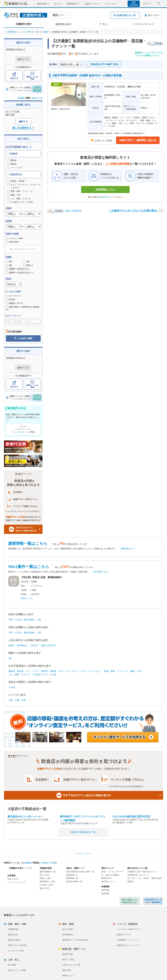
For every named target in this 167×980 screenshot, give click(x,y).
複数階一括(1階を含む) (18, 269)
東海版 (44, 863)
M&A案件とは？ (101, 572)
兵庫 (24, 700)
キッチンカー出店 (16, 951)
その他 (12, 687)
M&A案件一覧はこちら (29, 567)
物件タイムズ (107, 868)
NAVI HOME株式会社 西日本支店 (131, 816)
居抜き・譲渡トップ (75, 868)
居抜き (12, 645)
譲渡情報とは (72, 875)
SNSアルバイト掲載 (17, 970)
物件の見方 (45, 888)
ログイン (106, 197)
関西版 (36, 863)
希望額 (24, 594)
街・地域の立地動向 (110, 875)
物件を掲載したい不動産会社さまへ (130, 901)
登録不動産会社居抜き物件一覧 (80, 872)
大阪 (37, 32)
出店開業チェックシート (128, 940)
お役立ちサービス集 (71, 965)
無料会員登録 (134, 4)
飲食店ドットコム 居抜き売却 (153, 901)
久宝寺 (18, 620)
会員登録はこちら (105, 189)
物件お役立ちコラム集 (137, 868)
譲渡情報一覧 (72, 878)
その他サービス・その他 (44, 674)
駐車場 (10, 300)
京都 (17, 700)
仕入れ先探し (68, 929)
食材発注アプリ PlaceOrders (75, 940)
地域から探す (46, 878)
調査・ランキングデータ (112, 872)
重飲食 (12, 160)
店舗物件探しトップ (15, 32)
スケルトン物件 (14, 238)
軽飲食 (12, 164)
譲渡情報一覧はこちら (28, 544)
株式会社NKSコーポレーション (25, 816)
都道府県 (25, 582)
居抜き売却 (13, 935)
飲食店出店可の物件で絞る (103, 64)
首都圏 (21, 98)
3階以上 (28, 265)
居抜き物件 (12, 242)
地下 (9, 262)
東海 (34, 98)
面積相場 (105, 893)
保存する (14, 76)
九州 (40, 98)
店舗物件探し (14, 929)
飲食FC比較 (68, 954)
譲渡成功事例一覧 (74, 882)
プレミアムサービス (21, 432)
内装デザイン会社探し (18, 945)
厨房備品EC (68, 935)
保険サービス (68, 976)
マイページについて (16, 882)
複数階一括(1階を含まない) (20, 273)
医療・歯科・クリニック (116, 671)
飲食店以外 (15, 174)
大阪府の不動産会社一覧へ (84, 832)
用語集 (130, 882)
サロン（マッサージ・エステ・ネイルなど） (80, 671)
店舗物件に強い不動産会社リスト (142, 872)
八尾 (39, 620)
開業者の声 (106, 878)
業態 (23, 586)
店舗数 (24, 590)
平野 (11, 620)
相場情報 (105, 887)
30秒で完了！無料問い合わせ (138, 140)
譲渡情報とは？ (128, 549)
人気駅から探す (47, 885)
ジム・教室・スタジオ (19, 674)
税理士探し (67, 970)
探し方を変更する (23, 128)
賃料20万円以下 (49, 645)
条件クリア (23, 59)
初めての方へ (13, 879)
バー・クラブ (15, 168)
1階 (26, 262)
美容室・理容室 (49, 671)
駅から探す (45, 875)
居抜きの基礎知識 (73, 211)
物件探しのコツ (108, 882)
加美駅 (45, 32)
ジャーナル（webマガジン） (130, 929)
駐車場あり (23, 645)
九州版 (52, 863)
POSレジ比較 (68, 960)
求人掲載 (12, 965)
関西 (29, 32)
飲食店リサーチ (124, 935)
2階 (9, 265)
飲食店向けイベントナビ (128, 945)
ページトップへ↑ (84, 853)
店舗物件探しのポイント (138, 875)
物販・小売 (136, 671)
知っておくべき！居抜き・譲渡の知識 (144, 878)
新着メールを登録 (32, 76)
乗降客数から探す (48, 882)
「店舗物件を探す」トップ (19, 868)
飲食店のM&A (14, 940)
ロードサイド (13, 296)
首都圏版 (27, 863)
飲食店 (13, 154)
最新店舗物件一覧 (48, 872)
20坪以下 (35, 645)
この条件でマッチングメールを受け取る (136, 210)
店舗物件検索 (46, 868)
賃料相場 (105, 890)
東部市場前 (29, 620)
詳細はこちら (27, 598)
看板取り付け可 (14, 303)
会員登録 (11, 876)
